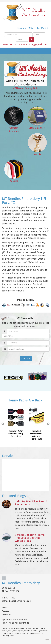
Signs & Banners (37, 128)
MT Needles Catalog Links (26, 88)
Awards (37, 154)
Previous (3, 424)
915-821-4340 (9, 45)
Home (4, 607)
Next (48, 424)
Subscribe (26, 359)
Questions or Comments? (15, 620)
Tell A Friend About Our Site (16, 623)
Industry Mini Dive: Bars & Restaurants (31, 503)
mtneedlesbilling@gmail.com (32, 45)
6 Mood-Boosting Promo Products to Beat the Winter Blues (30, 538)
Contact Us (6, 615)
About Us (6, 611)
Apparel (14, 181)
